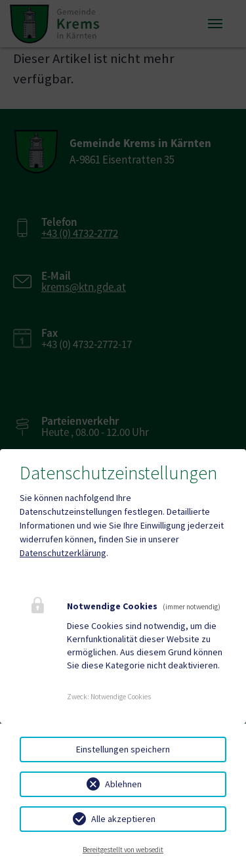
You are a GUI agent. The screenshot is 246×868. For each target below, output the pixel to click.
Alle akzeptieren (123, 819)
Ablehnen (123, 784)
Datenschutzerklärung (63, 553)
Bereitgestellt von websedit (123, 850)
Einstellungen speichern (123, 749)
